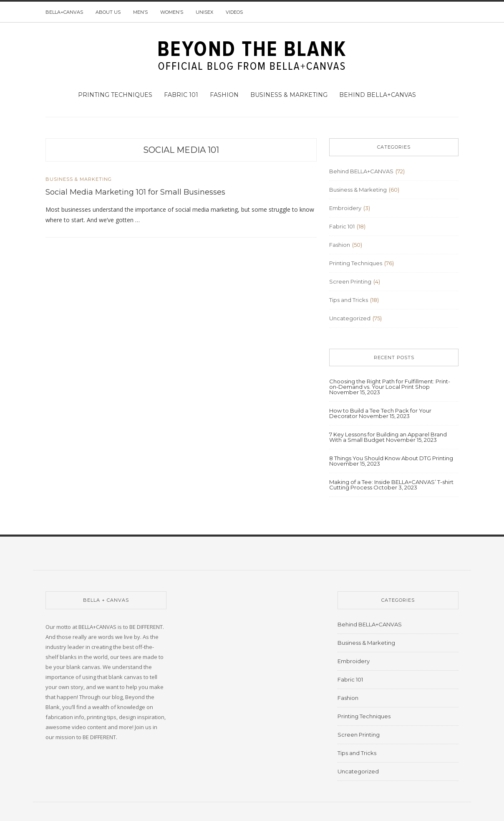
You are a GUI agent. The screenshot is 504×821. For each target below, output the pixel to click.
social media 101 (181, 150)
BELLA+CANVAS (64, 12)
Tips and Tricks (349, 300)
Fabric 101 (181, 95)
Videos (234, 12)
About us (108, 12)
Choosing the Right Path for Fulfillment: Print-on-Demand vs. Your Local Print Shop (390, 384)
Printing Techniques (115, 95)
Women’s (172, 12)
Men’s (140, 12)
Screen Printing (350, 281)
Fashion (224, 95)
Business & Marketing (289, 95)
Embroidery (345, 208)
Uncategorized (350, 318)
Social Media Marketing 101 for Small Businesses (135, 192)
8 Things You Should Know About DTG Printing (391, 458)
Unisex (204, 12)
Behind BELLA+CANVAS (378, 95)
